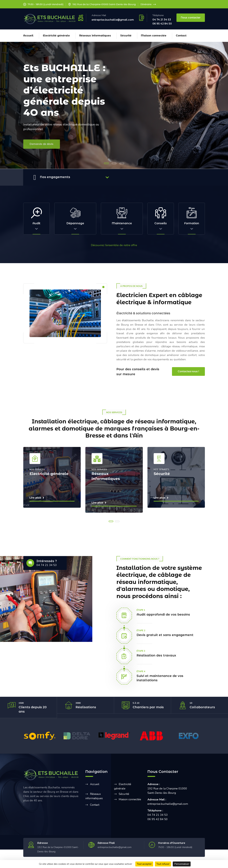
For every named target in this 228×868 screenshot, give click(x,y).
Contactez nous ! (188, 371)
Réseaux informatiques (95, 36)
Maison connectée (154, 36)
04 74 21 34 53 (47, 565)
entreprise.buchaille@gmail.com (113, 20)
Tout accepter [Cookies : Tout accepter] (144, 864)
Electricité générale (56, 36)
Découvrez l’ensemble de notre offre (114, 245)
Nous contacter (191, 18)
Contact (181, 36)
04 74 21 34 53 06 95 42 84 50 (162, 22)
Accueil (28, 36)
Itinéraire (148, 4)
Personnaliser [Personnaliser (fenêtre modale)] (182, 864)
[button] (106, 163)
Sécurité (126, 36)
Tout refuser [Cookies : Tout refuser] (163, 864)
